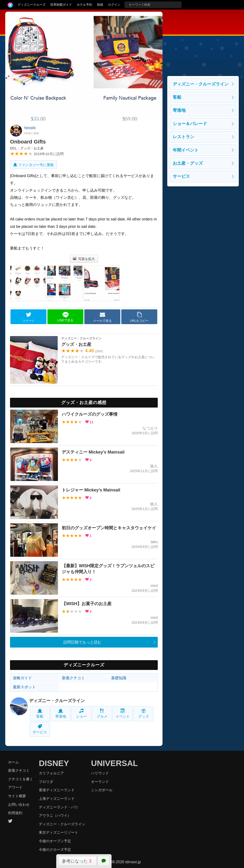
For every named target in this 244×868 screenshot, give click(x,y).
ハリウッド (100, 773)
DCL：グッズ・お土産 (27, 148)
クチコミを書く (21, 779)
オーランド (100, 782)
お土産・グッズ (188, 163)
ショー (81, 713)
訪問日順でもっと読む (82, 642)
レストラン (183, 137)
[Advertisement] (203, 41)
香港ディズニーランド (57, 790)
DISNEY (54, 763)
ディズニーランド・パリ (58, 807)
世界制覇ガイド (61, 5)
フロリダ (46, 782)
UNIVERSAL (114, 763)
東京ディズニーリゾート (58, 832)
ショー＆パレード (190, 124)
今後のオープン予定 (55, 841)
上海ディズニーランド (57, 799)
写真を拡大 (84, 259)
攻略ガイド (22, 678)
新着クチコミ (73, 678)
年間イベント (186, 150)
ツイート (29, 317)
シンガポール (102, 790)
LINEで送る (65, 317)
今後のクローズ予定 (55, 850)
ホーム (13, 762)
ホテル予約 (84, 5)
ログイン (114, 5)
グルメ (102, 713)
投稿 (100, 5)
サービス (40, 729)
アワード (15, 787)
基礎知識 (119, 678)
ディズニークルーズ (32, 5)
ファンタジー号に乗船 (33, 165)
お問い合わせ (19, 804)
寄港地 (61, 713)
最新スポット (24, 687)
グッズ (144, 713)
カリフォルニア (51, 773)
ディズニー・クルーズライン (57, 701)
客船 (40, 713)
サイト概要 (17, 796)
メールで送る (102, 317)
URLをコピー (139, 317)
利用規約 (15, 813)
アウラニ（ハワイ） (55, 815)
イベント (123, 713)
